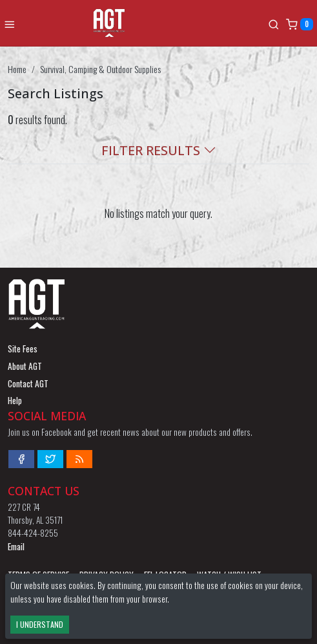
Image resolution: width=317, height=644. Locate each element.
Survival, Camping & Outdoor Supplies (100, 69)
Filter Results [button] (159, 150)
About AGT (25, 366)
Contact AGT (28, 383)
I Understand (40, 624)
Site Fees (23, 349)
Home (17, 69)
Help (15, 400)
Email (16, 546)
